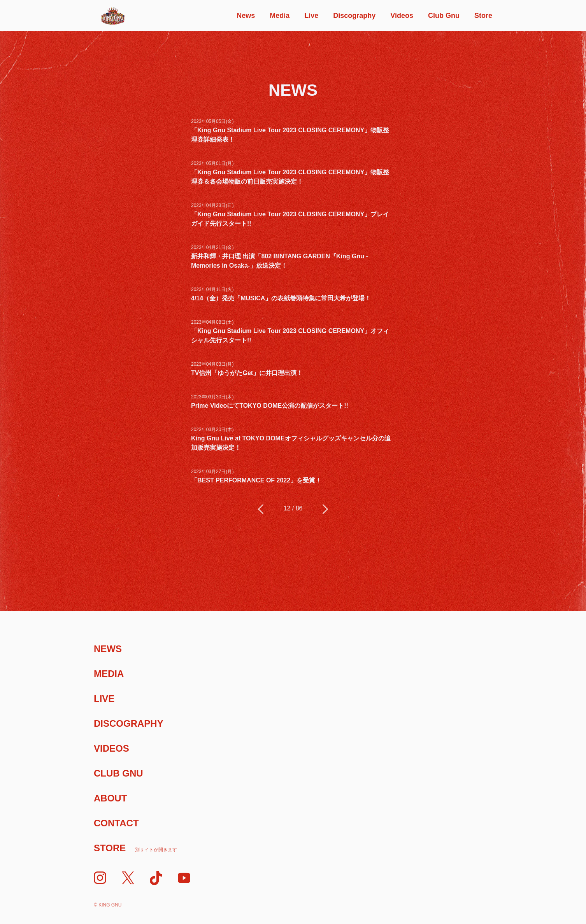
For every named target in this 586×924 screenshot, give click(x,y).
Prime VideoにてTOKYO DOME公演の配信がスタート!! (270, 406)
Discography (354, 16)
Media (280, 16)
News (246, 16)
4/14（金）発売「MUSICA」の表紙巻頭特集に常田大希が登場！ (281, 298)
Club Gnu (444, 16)
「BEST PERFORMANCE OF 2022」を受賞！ (256, 480)
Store (483, 16)
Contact (116, 823)
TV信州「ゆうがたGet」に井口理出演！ (247, 373)
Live (311, 16)
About (110, 798)
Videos (402, 16)
